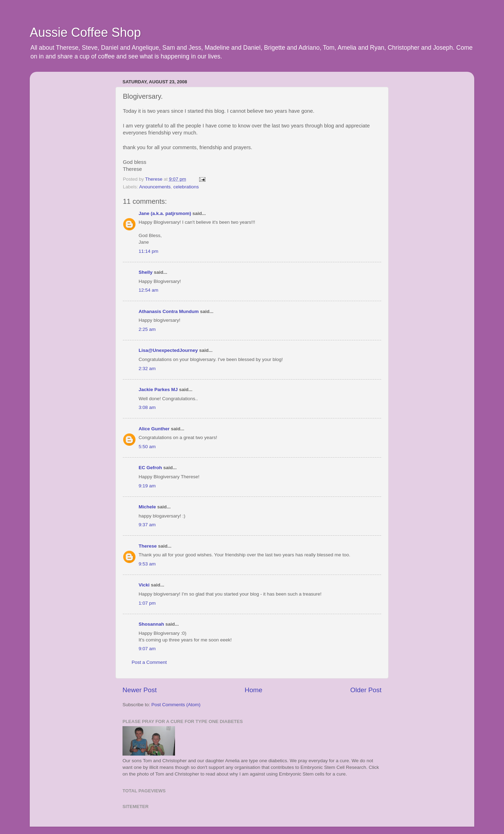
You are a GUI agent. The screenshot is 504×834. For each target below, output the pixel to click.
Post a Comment (149, 662)
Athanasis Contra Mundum (169, 311)
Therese (148, 546)
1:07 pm (147, 603)
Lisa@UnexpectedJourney (168, 350)
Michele (147, 507)
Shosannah (151, 624)
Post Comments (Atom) (176, 705)
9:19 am (147, 486)
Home (253, 690)
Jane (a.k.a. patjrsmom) (165, 213)
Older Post (366, 690)
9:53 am (147, 564)
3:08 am (147, 407)
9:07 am (147, 649)
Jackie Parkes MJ (158, 390)
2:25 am (147, 329)
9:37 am (147, 525)
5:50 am (147, 447)
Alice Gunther (154, 429)
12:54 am (148, 290)
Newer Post (140, 690)
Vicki (144, 585)
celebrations (186, 187)
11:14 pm (148, 251)
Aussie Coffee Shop (85, 32)
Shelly (146, 272)
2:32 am (147, 369)
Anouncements (155, 187)
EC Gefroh (150, 468)
